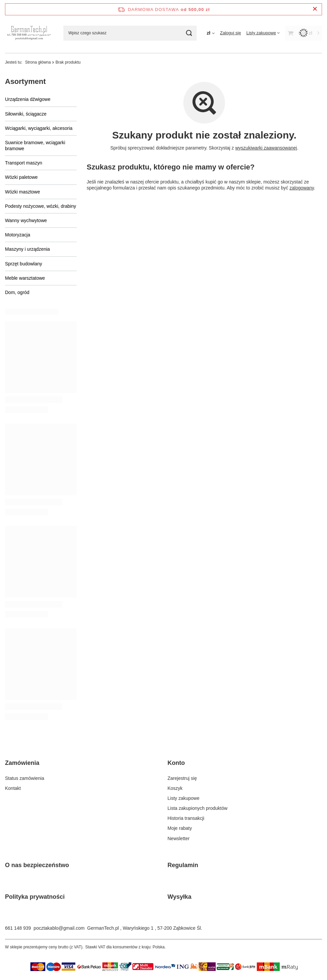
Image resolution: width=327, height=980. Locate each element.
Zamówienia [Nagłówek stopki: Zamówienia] (22, 763)
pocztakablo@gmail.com (59, 928)
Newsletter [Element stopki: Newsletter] (179, 838)
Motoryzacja (17, 235)
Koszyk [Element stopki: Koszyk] (175, 788)
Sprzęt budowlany (23, 264)
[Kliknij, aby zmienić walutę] (211, 33)
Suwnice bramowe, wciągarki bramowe (35, 146)
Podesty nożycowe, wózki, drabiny (40, 206)
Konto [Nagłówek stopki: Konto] (176, 763)
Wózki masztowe (22, 192)
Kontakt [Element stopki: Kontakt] (13, 788)
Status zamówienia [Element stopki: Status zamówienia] (25, 778)
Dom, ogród (17, 292)
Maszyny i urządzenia (27, 249)
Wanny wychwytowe (26, 220)
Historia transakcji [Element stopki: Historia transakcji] (186, 818)
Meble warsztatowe (25, 278)
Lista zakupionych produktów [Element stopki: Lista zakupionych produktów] (198, 808)
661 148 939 (18, 928)
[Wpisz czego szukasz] (130, 33)
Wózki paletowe (21, 177)
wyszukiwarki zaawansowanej (266, 148)
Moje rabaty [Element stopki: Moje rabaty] (180, 828)
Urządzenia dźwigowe (28, 99)
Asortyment (25, 81)
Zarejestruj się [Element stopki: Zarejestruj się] (182, 778)
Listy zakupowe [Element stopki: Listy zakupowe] (184, 798)
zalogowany (302, 188)
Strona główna (38, 62)
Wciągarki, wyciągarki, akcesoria (39, 128)
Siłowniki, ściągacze (26, 114)
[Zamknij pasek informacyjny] (315, 9)
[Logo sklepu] (29, 33)
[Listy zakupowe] (263, 33)
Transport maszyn (24, 163)
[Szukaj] (189, 33)
